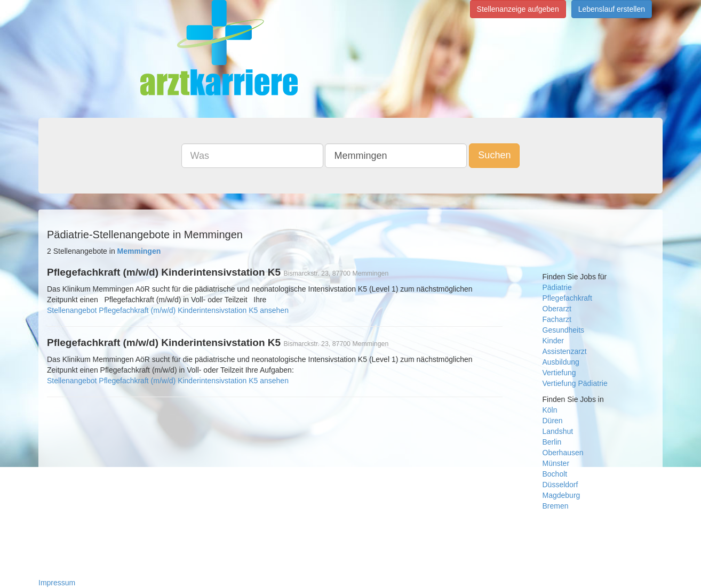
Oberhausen (563, 453)
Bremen (556, 506)
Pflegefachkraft (567, 298)
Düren (553, 421)
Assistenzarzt (565, 351)
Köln (550, 410)
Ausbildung (561, 362)
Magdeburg (561, 495)
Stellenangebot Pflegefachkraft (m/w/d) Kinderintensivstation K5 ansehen (168, 310)
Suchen (494, 155)
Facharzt (557, 319)
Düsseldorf (560, 485)
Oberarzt (557, 309)
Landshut (558, 431)
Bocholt (555, 474)
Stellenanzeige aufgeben (518, 9)
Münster (556, 463)
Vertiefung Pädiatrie (575, 383)
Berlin (552, 442)
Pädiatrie (557, 287)
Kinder (553, 341)
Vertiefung (559, 373)
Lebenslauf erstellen (612, 9)
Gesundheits (564, 330)
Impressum (57, 583)
